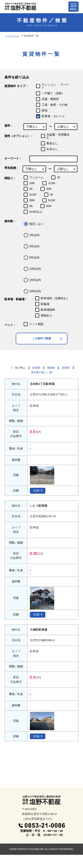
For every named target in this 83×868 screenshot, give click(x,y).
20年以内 (35, 291)
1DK (32, 183)
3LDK (52, 200)
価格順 (51, 368)
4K (31, 206)
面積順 (66, 368)
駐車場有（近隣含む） (55, 298)
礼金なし (52, 149)
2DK (49, 189)
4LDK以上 (36, 212)
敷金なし (52, 143)
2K (31, 189)
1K (59, 177)
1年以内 (34, 235)
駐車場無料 (48, 310)
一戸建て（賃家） (53, 93)
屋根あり (46, 315)
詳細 (37, 490)
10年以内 (35, 269)
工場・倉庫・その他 (55, 105)
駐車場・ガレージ (53, 116)
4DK (49, 206)
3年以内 (34, 246)
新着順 (36, 368)
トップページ (12, 36)
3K (52, 195)
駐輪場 (45, 304)
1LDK (52, 183)
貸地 (44, 110)
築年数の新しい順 (42, 372)
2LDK (33, 195)
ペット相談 (36, 324)
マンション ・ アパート (55, 86)
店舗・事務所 (50, 99)
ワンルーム (36, 177)
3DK (32, 200)
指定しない (36, 224)
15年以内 (35, 280)
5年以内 (34, 258)
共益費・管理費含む (58, 136)
